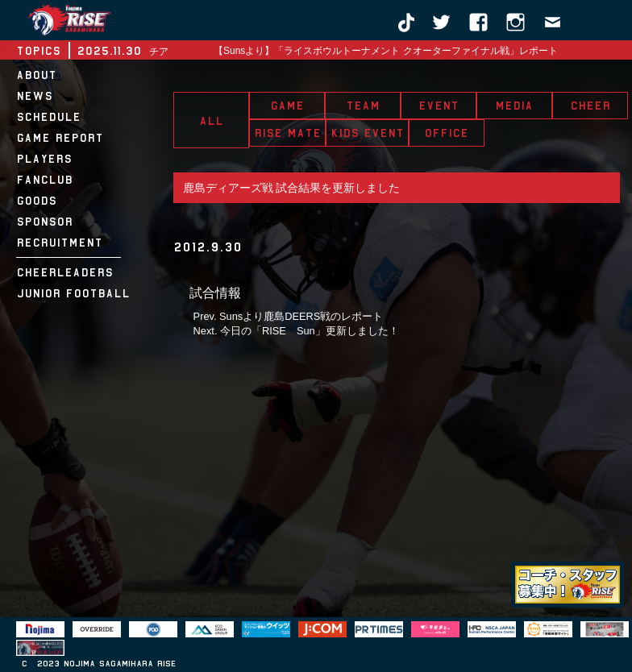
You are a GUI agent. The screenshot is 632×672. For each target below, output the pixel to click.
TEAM (363, 106)
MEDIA (514, 106)
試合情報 (215, 293)
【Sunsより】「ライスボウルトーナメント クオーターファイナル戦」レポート (386, 51)
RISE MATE (287, 133)
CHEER (590, 106)
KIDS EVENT (367, 133)
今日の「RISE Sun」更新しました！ (310, 331)
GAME (287, 106)
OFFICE (446, 133)
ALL (211, 121)
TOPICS (38, 51)
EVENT (439, 106)
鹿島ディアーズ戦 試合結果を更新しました (292, 188)
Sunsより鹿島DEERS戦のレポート (301, 316)
